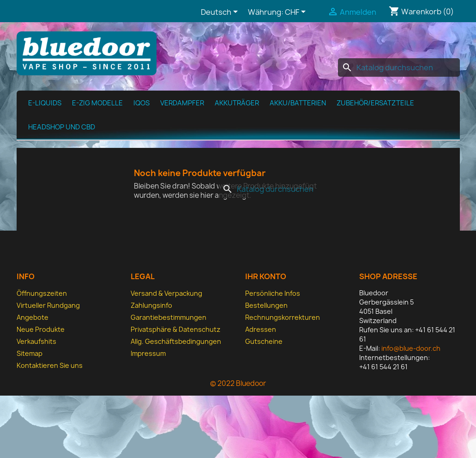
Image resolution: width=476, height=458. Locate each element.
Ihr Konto (266, 276)
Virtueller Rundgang (48, 305)
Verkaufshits (36, 341)
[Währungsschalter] (297, 12)
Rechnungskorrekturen (283, 317)
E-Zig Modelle (97, 103)
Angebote (33, 317)
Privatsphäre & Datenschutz (175, 329)
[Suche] (399, 67)
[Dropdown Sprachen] (221, 12)
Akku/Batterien (298, 103)
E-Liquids (45, 103)
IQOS (142, 103)
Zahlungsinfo (151, 305)
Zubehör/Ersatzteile (375, 103)
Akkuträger (237, 103)
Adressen (261, 329)
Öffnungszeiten (42, 293)
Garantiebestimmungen (169, 317)
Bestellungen (266, 305)
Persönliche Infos (273, 293)
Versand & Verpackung (166, 293)
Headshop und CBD (62, 127)
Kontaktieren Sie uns (50, 365)
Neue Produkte (41, 329)
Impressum (148, 353)
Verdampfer (182, 103)
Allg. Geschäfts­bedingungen (176, 341)
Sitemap (30, 353)
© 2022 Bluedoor (238, 383)
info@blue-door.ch (411, 348)
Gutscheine (264, 341)
